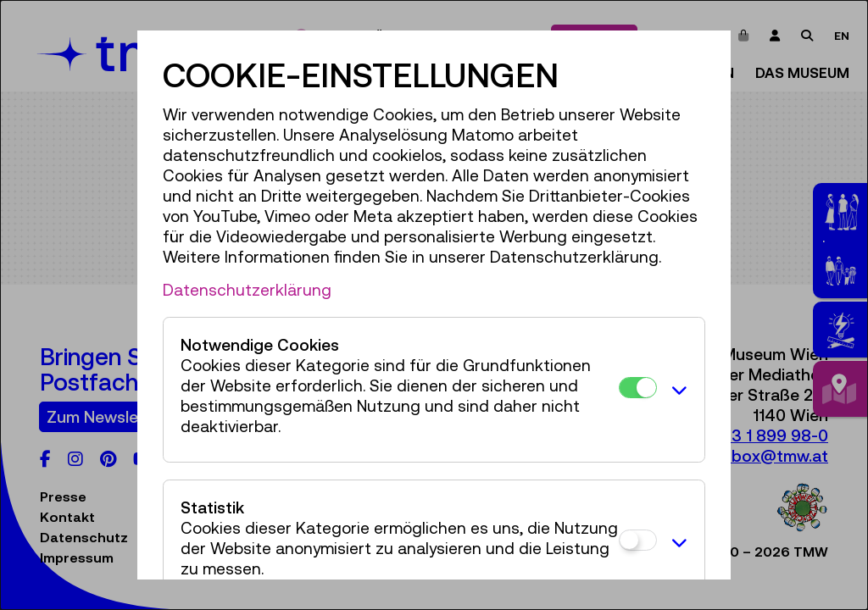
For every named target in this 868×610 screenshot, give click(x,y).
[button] (676, 390)
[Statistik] (638, 540)
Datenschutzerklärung (247, 290)
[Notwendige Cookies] (638, 388)
